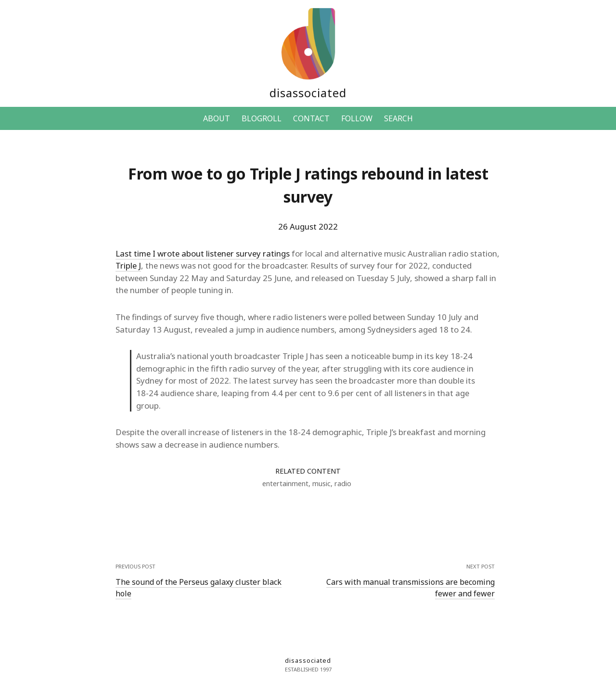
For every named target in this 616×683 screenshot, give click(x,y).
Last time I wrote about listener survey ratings (203, 253)
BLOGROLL (262, 118)
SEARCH (398, 118)
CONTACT (311, 118)
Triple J (128, 265)
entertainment (285, 483)
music (321, 483)
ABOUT (217, 118)
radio (343, 483)
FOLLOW (357, 118)
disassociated (308, 93)
